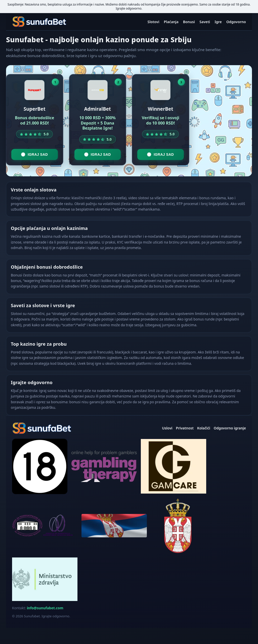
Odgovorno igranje (230, 428)
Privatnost (185, 428)
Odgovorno (236, 22)
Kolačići (204, 428)
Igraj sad (34, 154)
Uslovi (167, 428)
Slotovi (154, 22)
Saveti (205, 22)
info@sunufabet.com (45, 608)
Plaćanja (171, 22)
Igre (218, 22)
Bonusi (189, 22)
